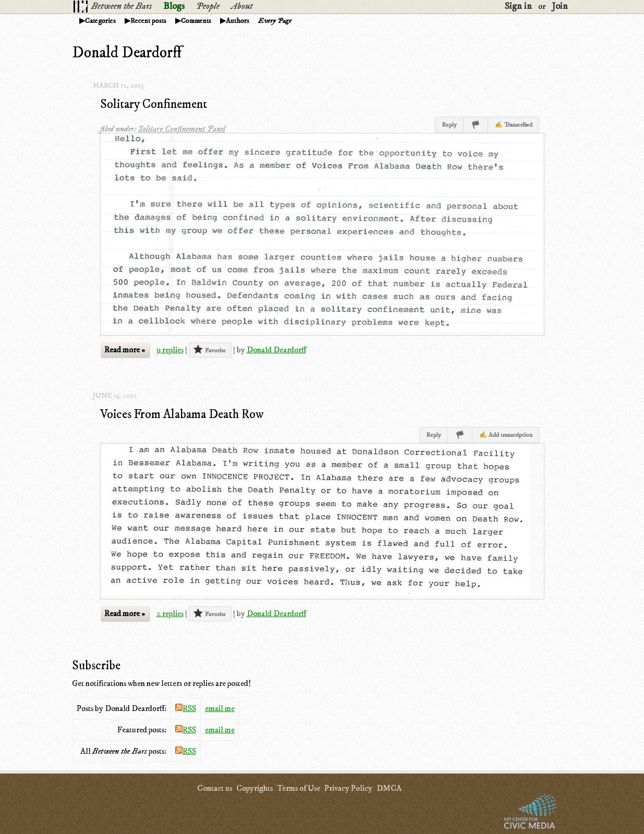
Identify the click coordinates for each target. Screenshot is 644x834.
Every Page (275, 21)
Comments (196, 21)
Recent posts (148, 21)
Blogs (174, 6)
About (242, 6)
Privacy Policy (348, 788)
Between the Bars (121, 6)
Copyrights (254, 788)
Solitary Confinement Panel (182, 129)
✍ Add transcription (506, 435)
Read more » (125, 350)
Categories (100, 21)
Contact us (215, 788)
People (208, 6)
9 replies (170, 350)
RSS (186, 708)
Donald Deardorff (276, 350)
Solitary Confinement (154, 104)
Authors (238, 21)
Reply (449, 125)
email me (220, 708)
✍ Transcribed (514, 125)
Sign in (518, 6)
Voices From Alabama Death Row (182, 414)
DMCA (389, 788)
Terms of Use (299, 788)
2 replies (170, 614)
